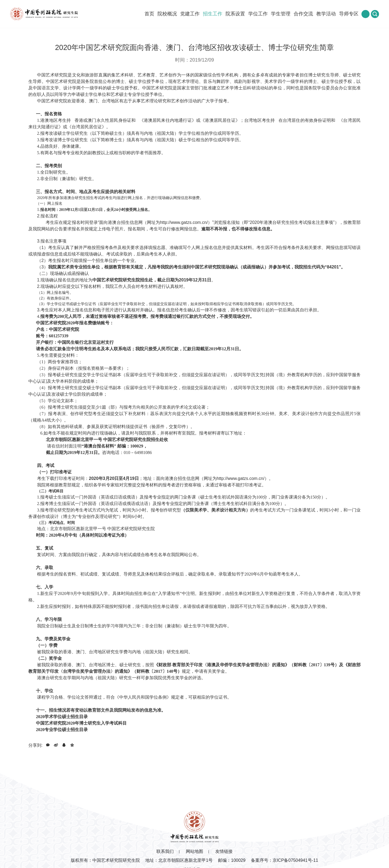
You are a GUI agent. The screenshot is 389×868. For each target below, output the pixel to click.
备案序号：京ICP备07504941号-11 (285, 860)
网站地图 (194, 851)
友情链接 (224, 851)
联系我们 (165, 851)
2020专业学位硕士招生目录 (62, 730)
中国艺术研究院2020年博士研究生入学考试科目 (81, 723)
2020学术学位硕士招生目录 (62, 717)
